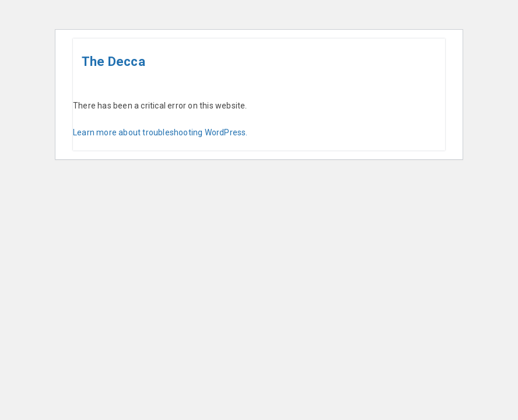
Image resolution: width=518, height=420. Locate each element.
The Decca (113, 62)
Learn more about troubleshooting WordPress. (160, 132)
